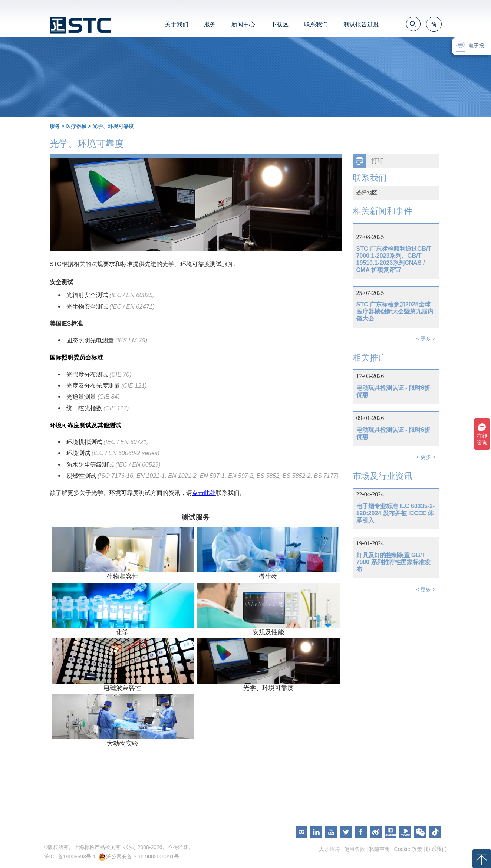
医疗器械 (76, 126)
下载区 (280, 24)
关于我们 (177, 24)
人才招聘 (329, 849)
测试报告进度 (361, 24)
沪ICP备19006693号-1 (70, 857)
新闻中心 (243, 24)
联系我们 (316, 24)
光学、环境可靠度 (113, 126)
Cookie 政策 (408, 849)
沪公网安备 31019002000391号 (143, 857)
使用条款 (355, 849)
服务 (210, 24)
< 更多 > (426, 339)
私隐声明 (379, 849)
